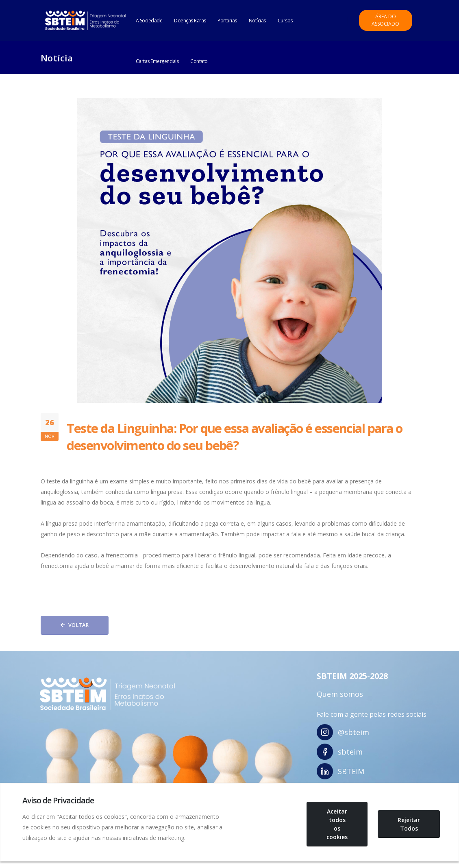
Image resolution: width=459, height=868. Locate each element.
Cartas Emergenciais (157, 61)
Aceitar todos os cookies (337, 824)
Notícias (257, 21)
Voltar (75, 625)
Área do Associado (385, 20)
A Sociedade (149, 21)
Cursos (285, 21)
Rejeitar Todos (409, 824)
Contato (199, 61)
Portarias (227, 21)
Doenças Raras (190, 21)
